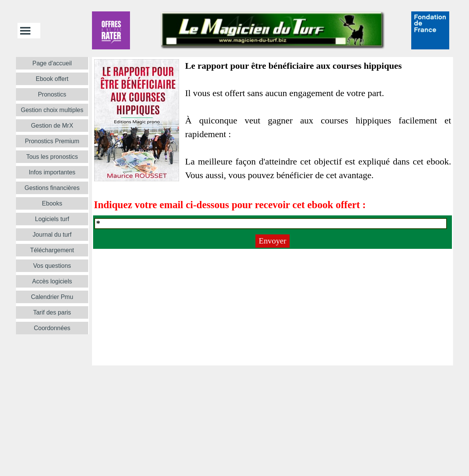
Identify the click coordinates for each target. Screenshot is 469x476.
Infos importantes (52, 172)
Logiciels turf (52, 219)
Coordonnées (52, 328)
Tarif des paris (52, 312)
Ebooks (52, 203)
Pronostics (52, 94)
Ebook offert (52, 79)
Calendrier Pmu (52, 297)
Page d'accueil (52, 63)
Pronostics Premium (52, 141)
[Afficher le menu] (25, 31)
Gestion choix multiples (52, 110)
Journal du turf (52, 235)
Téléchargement (52, 250)
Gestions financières (52, 188)
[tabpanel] (273, 136)
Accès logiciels (52, 281)
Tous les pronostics (52, 157)
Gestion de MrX (52, 126)
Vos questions (52, 266)
